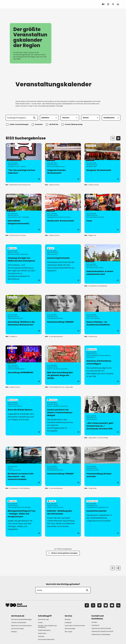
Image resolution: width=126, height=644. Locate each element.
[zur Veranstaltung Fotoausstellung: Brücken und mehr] (102, 466)
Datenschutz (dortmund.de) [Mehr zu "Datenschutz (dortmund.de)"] (101, 628)
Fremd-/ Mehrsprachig (72, 125)
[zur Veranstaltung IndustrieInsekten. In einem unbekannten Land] (102, 264)
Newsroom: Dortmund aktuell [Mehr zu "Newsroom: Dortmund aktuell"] (21, 626)
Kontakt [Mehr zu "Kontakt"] (94, 622)
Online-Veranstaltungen (18, 125)
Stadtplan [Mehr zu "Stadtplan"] (68, 623)
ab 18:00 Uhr (52, 125)
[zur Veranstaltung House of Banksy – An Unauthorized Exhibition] (102, 315)
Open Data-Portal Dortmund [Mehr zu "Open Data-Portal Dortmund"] (75, 626)
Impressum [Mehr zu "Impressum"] (95, 625)
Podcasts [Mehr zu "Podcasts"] (41, 636)
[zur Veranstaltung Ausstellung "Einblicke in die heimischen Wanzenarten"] (24, 315)
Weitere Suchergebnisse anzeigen (63, 553)
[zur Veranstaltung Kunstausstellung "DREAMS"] (63, 315)
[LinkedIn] (118, 605)
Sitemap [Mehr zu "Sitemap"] (68, 619)
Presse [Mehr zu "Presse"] (40, 623)
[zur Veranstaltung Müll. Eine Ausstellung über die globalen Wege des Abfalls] (63, 365)
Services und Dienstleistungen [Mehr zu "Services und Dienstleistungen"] (21, 619)
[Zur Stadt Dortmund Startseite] (16, 4)
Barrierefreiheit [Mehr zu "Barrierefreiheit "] (70, 629)
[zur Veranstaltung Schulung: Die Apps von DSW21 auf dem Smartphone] (24, 264)
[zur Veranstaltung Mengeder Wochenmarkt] (102, 163)
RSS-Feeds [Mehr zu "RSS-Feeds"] (68, 632)
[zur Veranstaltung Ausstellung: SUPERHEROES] (24, 365)
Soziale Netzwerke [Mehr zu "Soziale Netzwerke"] (44, 630)
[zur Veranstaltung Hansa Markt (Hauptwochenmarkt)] (24, 213)
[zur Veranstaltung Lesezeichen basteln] (102, 517)
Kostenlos (37, 125)
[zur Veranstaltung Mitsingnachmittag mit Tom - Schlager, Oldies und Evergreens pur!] (24, 517)
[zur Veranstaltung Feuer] (102, 213)
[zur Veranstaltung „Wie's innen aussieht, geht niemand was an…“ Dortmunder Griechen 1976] (102, 416)
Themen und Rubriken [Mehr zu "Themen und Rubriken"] (19, 623)
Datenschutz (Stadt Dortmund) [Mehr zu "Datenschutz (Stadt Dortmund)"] (102, 631)
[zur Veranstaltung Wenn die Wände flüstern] (24, 416)
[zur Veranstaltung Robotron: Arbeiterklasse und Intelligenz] (102, 365)
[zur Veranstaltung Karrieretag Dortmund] (63, 264)
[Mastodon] (99, 605)
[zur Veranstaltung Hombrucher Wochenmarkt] (63, 213)
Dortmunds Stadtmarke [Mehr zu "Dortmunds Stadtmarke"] (46, 639)
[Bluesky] (106, 605)
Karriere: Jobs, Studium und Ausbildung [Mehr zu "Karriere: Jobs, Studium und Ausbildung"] (47, 626)
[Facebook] (87, 605)
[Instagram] (93, 605)
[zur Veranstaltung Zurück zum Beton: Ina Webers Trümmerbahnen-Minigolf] (63, 416)
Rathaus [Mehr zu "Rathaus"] (14, 632)
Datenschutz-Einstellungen (101, 635)
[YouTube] (112, 605)
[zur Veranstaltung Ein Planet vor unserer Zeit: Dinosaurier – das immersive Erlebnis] (24, 466)
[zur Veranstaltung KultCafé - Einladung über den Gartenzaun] (63, 517)
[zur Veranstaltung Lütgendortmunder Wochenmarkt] (63, 163)
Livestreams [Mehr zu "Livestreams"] (42, 633)
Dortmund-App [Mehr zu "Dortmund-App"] (43, 619)
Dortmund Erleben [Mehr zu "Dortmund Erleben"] (18, 629)
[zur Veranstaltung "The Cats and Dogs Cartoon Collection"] (24, 163)
